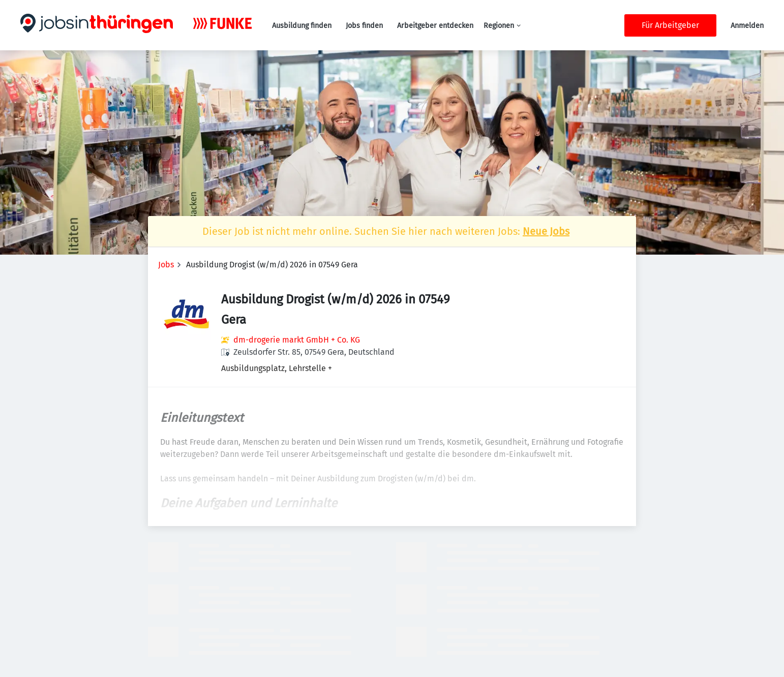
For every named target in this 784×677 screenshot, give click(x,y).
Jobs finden (364, 26)
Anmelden (747, 26)
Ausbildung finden (302, 26)
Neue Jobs (546, 231)
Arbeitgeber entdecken (435, 26)
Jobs (166, 265)
